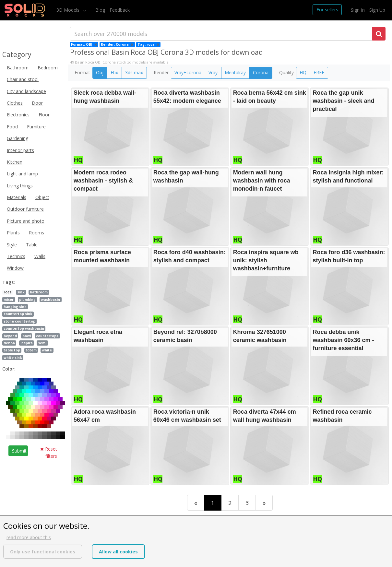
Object (42, 197)
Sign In (358, 10)
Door (37, 103)
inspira (27, 343)
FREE (319, 72)
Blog (100, 10)
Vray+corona (188, 72)
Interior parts (20, 150)
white (47, 350)
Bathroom (18, 68)
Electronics (18, 115)
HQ (303, 72)
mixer (9, 300)
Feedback (120, 10)
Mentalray (235, 72)
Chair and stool (23, 79)
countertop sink (18, 314)
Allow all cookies (118, 552)
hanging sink (15, 307)
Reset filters (49, 452)
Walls (40, 256)
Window (15, 268)
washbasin (50, 300)
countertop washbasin (24, 328)
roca (8, 292)
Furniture (36, 127)
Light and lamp (22, 174)
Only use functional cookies (43, 552)
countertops (47, 336)
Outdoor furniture (25, 209)
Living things (20, 186)
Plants (13, 233)
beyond (10, 336)
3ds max (134, 72)
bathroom (39, 292)
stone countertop (19, 321)
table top (12, 350)
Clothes (15, 103)
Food (12, 127)
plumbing (27, 300)
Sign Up (377, 10)
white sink (13, 358)
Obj (100, 72)
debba (9, 343)
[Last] (264, 503)
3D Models (69, 10)
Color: (9, 369)
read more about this (29, 537)
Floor (44, 115)
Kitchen (15, 162)
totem (31, 350)
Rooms (36, 233)
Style (12, 245)
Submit (19, 451)
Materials (17, 197)
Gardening (18, 138)
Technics (16, 256)
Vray (213, 72)
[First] (196, 503)
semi (42, 343)
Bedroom (48, 68)
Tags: (9, 282)
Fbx (114, 72)
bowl (27, 336)
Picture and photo (26, 221)
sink (21, 292)
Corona (261, 72)
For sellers (327, 10)
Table (32, 245)
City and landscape (26, 91)
